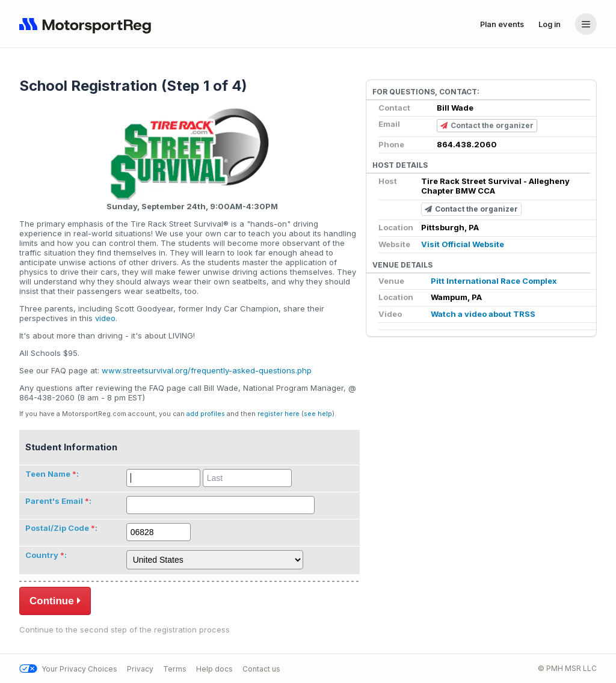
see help (318, 414)
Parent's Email (54, 501)
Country (42, 555)
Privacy (140, 669)
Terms (175, 669)
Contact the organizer (487, 126)
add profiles (206, 414)
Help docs (214, 669)
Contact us (261, 669)
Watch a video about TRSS (483, 314)
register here (279, 414)
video (105, 318)
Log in (550, 24)
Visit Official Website (463, 244)
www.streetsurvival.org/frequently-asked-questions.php (207, 370)
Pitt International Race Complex (494, 281)
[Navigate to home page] (88, 24)
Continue (55, 601)
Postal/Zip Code (57, 528)
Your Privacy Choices (68, 669)
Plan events (502, 24)
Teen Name (48, 474)
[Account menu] (586, 24)
